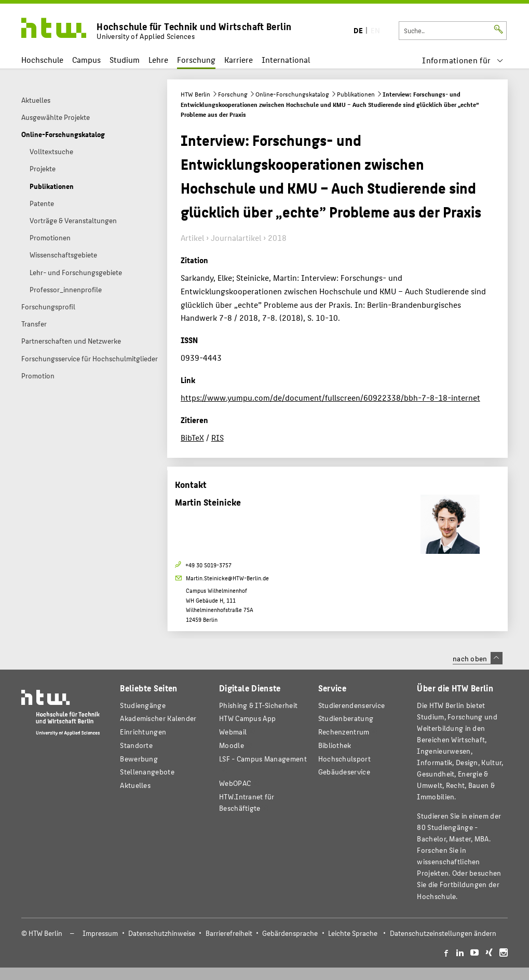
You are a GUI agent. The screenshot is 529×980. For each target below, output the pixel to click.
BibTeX (192, 437)
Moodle (232, 745)
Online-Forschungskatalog (292, 94)
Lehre (158, 59)
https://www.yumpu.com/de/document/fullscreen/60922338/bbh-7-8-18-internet (330, 397)
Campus (86, 59)
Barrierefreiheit (229, 933)
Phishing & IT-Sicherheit (258, 705)
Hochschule (42, 59)
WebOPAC (235, 783)
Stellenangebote (147, 772)
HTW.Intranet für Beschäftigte (247, 802)
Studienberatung (346, 718)
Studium (125, 59)
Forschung (196, 59)
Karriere (239, 59)
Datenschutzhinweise (162, 933)
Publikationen (356, 94)
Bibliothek (335, 745)
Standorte (136, 745)
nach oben (478, 658)
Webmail (233, 732)
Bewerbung (139, 759)
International (286, 59)
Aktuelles (135, 785)
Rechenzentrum (344, 732)
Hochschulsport (344, 759)
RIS (218, 437)
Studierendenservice (352, 705)
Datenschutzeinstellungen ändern (443, 933)
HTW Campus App (247, 718)
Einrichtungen (143, 732)
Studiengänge (143, 705)
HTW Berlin (195, 94)
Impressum (100, 933)
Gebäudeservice (344, 772)
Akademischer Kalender (158, 718)
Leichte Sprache (353, 933)
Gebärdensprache (290, 933)
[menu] (463, 60)
